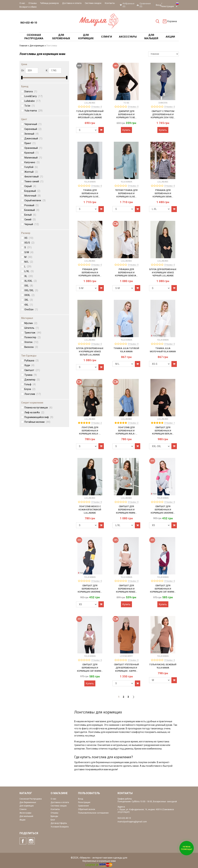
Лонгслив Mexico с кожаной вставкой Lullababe (90, 510)
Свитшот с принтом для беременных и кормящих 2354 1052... (163, 114)
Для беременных (28, 802)
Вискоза (31, 347)
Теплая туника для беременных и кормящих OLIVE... (126, 193)
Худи (29, 365)
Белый (30, 215)
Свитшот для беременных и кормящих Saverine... (163, 510)
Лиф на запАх (34, 412)
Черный (32, 224)
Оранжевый (33, 148)
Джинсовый (33, 138)
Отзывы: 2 (97, 423)
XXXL (29, 295)
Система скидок (93, 3)
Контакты (110, 3)
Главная (24, 46)
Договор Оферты (59, 823)
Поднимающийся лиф (39, 417)
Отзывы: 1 (170, 423)
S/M (29, 252)
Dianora (31, 91)
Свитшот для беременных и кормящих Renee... (126, 589)
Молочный (33, 196)
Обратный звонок (87, 809)
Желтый (31, 172)
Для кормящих (38, 46)
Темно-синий (34, 181)
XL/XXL (31, 281)
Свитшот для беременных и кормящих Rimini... (126, 510)
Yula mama (33, 110)
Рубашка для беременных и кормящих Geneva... (90, 273)
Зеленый (32, 134)
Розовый (32, 205)
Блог (53, 820)
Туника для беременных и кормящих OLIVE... (90, 193)
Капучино (32, 162)
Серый (30, 186)
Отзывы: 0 (97, 107)
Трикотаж (33, 333)
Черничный (33, 124)
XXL (29, 286)
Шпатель (32, 328)
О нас (22, 3)
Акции (22, 820)
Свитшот (32, 370)
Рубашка (32, 361)
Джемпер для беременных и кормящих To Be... (126, 114)
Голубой (31, 167)
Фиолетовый (34, 177)
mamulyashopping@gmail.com (132, 822)
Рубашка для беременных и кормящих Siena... (163, 193)
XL (29, 276)
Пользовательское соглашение (93, 813)
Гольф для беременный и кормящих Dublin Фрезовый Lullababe (90, 114)
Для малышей (26, 816)
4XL (29, 305)
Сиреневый (33, 129)
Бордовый (32, 191)
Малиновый (33, 158)
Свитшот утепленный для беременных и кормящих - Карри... (126, 668)
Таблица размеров (49, 3)
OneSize (31, 309)
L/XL (29, 271)
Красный (32, 153)
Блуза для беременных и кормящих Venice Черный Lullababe (163, 273)
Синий (30, 219)
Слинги (23, 809)
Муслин (31, 323)
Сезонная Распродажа (31, 799)
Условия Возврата (60, 827)
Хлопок (31, 342)
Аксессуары (25, 813)
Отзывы (33, 3)
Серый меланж (35, 200)
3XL (29, 300)
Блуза (30, 389)
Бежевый (32, 210)
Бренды (54, 816)
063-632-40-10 (29, 23)
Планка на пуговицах (38, 408)
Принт (30, 143)
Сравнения (83, 806)
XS (29, 238)
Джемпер (32, 380)
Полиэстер (33, 337)
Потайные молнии (37, 422)
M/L (29, 262)
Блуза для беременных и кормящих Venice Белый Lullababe (90, 351)
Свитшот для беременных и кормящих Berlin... (163, 431)
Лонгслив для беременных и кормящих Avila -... (90, 431)
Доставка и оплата (72, 3)
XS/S (29, 243)
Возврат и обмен (28, 7)
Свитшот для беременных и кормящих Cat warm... (163, 589)
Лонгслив (33, 394)
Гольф (30, 384)
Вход (158, 5)
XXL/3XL (31, 290)
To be (30, 106)
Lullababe (32, 101)
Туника (31, 375)
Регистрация (167, 6)
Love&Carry (33, 96)
